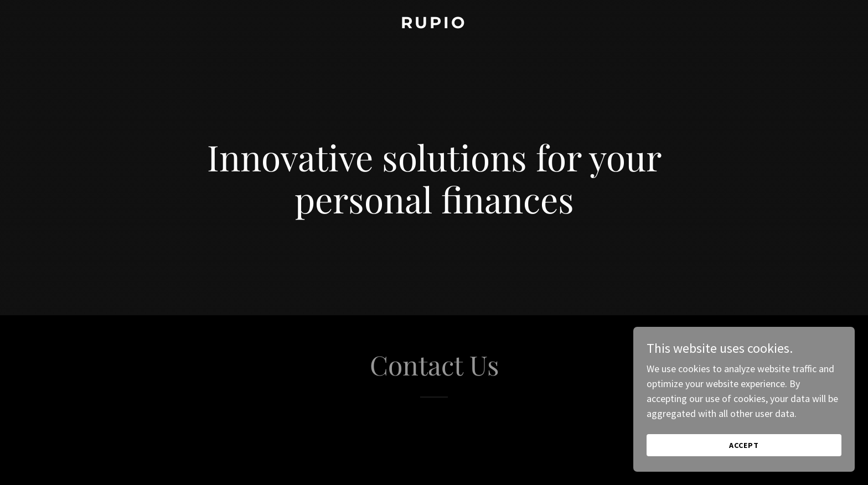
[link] (434, 25)
